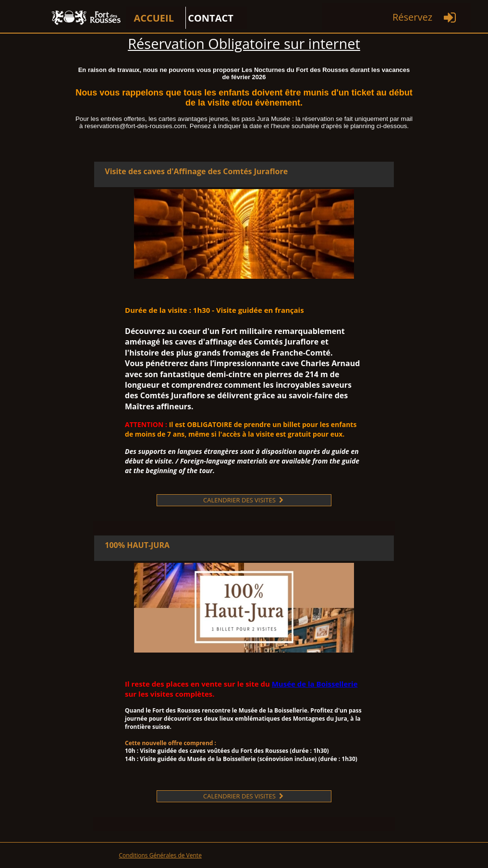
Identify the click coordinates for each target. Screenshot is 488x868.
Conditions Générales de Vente (160, 855)
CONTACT (211, 18)
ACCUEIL (154, 18)
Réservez (412, 17)
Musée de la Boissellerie (315, 684)
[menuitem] (156, 18)
